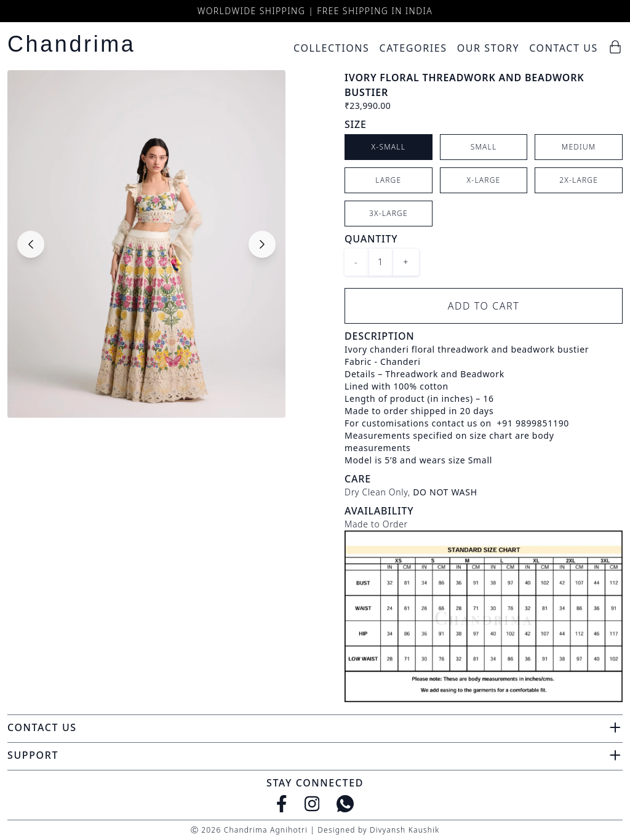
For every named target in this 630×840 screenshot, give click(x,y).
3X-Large (389, 213)
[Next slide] (262, 244)
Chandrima (71, 44)
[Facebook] (282, 804)
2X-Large (579, 180)
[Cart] (615, 47)
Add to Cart (484, 306)
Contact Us (564, 48)
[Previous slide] (31, 244)
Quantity (371, 239)
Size (356, 124)
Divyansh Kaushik (405, 830)
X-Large (484, 180)
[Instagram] (312, 804)
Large (388, 180)
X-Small (389, 147)
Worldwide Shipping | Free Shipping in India (315, 11)
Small (484, 147)
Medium (579, 147)
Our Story (488, 48)
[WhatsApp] (345, 804)
